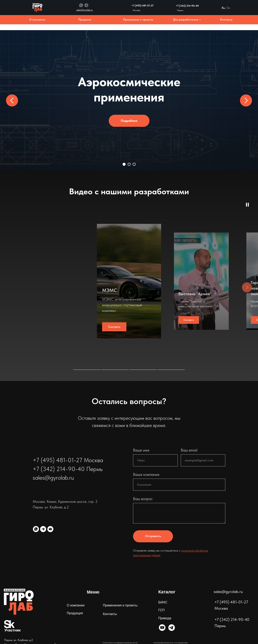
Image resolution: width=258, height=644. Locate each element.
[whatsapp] (36, 529)
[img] (162, 628)
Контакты (110, 614)
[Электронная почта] (50, 529)
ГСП (161, 610)
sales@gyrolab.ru (228, 592)
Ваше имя (141, 450)
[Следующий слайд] (246, 100)
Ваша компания (146, 474)
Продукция (75, 613)
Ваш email (189, 450)
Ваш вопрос (143, 499)
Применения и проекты (120, 605)
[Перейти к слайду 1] (124, 164)
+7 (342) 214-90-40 (187, 6)
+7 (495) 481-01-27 (142, 6)
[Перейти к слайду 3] (134, 164)
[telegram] (43, 529)
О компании (76, 605)
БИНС (163, 602)
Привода (165, 618)
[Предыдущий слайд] (12, 100)
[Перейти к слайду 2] (129, 164)
